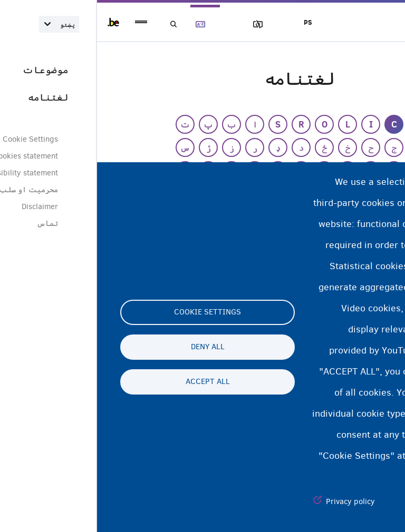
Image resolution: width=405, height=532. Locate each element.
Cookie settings (110, 312)
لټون (80, 24)
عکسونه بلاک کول (170, 24)
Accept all (111, 382)
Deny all (111, 347)
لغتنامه (110, 24)
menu (44, 22)
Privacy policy (253, 501)
